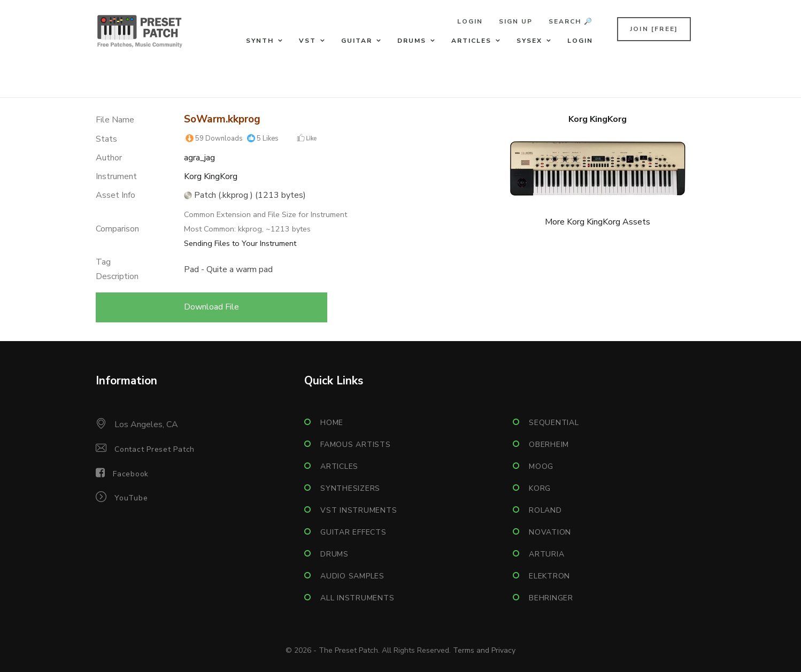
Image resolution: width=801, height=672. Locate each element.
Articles (471, 41)
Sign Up (516, 21)
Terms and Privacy (484, 650)
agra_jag (199, 158)
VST (307, 41)
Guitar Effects (353, 532)
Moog (541, 466)
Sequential (554, 423)
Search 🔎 (571, 21)
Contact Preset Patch (155, 449)
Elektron (549, 576)
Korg (540, 488)
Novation (550, 532)
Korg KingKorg (211, 176)
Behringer (551, 598)
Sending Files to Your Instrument (240, 243)
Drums (412, 41)
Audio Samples (352, 576)
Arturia (546, 554)
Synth (260, 41)
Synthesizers (350, 488)
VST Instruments (359, 510)
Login (470, 21)
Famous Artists (356, 445)
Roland (545, 510)
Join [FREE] (654, 29)
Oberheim (549, 445)
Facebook (131, 474)
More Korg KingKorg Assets (598, 222)
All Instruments (357, 598)
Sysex (529, 41)
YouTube (131, 498)
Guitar (357, 41)
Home (332, 423)
